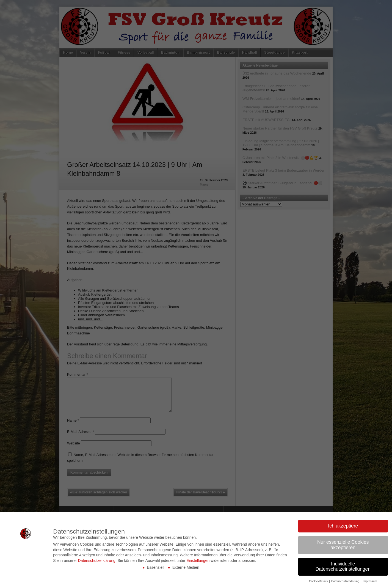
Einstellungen (198, 560)
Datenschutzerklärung (97, 560)
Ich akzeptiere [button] (343, 526)
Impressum (370, 581)
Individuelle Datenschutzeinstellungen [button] (343, 567)
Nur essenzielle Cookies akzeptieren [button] (343, 545)
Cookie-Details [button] (319, 581)
